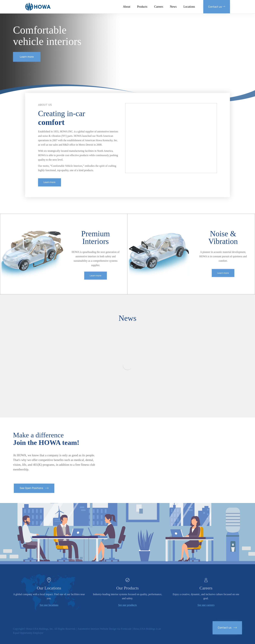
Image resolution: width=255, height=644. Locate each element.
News (173, 7)
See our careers (206, 605)
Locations (189, 7)
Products (142, 7)
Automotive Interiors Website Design (97, 629)
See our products (127, 605)
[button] (217, 7)
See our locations (49, 605)
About (127, 7)
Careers (159, 7)
